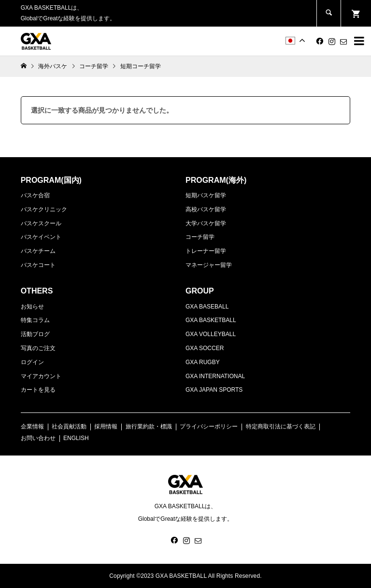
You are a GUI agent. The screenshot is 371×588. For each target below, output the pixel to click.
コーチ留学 (200, 237)
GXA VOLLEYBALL (211, 334)
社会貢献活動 (69, 426)
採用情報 (106, 426)
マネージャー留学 (209, 265)
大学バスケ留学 (206, 223)
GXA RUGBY (203, 362)
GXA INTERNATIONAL (215, 376)
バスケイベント (41, 237)
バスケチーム (38, 251)
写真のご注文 (38, 348)
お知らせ (32, 307)
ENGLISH (76, 438)
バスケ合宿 (35, 195)
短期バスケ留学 (206, 195)
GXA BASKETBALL (211, 320)
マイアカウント (41, 376)
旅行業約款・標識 (149, 426)
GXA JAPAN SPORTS (214, 390)
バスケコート (38, 265)
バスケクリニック (44, 209)
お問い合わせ (38, 438)
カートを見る (38, 390)
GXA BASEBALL (207, 307)
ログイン (32, 362)
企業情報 (32, 426)
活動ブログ (35, 334)
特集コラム (35, 320)
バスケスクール (41, 223)
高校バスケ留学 (206, 209)
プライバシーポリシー (209, 426)
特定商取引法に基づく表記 (281, 426)
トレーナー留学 (206, 251)
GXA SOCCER (205, 348)
